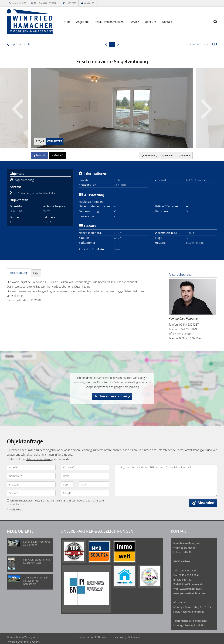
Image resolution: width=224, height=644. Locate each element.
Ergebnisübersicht (19, 44)
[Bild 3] (112, 150)
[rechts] (118, 44)
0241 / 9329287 (19, 3)
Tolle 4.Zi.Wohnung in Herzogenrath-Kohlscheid (36, 581)
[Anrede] (31, 467)
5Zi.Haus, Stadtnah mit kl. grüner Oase (37, 561)
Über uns (151, 22)
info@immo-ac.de (180, 334)
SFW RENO (16, 211)
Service (134, 22)
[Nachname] (31, 476)
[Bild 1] (47, 150)
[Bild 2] (80, 150)
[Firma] (85, 476)
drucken (184, 155)
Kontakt (167, 22)
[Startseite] (31, 21)
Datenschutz (135, 637)
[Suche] (217, 24)
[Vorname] (85, 467)
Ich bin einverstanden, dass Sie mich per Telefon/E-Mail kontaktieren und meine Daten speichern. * (56, 502)
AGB (97, 637)
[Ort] (94, 484)
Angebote (82, 22)
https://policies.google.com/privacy (117, 387)
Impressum (86, 637)
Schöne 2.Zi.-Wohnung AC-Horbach (37, 543)
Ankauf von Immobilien (109, 22)
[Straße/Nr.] (31, 484)
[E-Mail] (85, 493)
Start (67, 22)
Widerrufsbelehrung (114, 637)
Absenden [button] (206, 503)
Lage (36, 273)
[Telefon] (31, 493)
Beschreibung (19, 273)
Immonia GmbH (30, 642)
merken (168, 155)
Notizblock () (150, 155)
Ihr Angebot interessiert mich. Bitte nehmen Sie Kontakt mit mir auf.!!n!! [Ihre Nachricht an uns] (166, 480)
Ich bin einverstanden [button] (111, 396)
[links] (106, 44)
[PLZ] (67, 484)
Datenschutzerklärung (39, 459)
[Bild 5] (177, 150)
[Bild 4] (144, 150)
